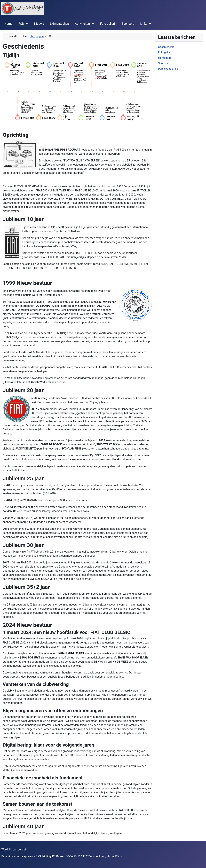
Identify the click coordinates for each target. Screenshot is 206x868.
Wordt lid (7, 850)
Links (144, 24)
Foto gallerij (108, 24)
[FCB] (26, 24)
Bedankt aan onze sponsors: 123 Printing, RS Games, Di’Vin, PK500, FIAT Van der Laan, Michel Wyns (62, 856)
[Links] (149, 24)
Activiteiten (82, 24)
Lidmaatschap (60, 24)
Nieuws (39, 24)
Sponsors (128, 24)
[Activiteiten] (92, 24)
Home (8, 24)
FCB (21, 24)
